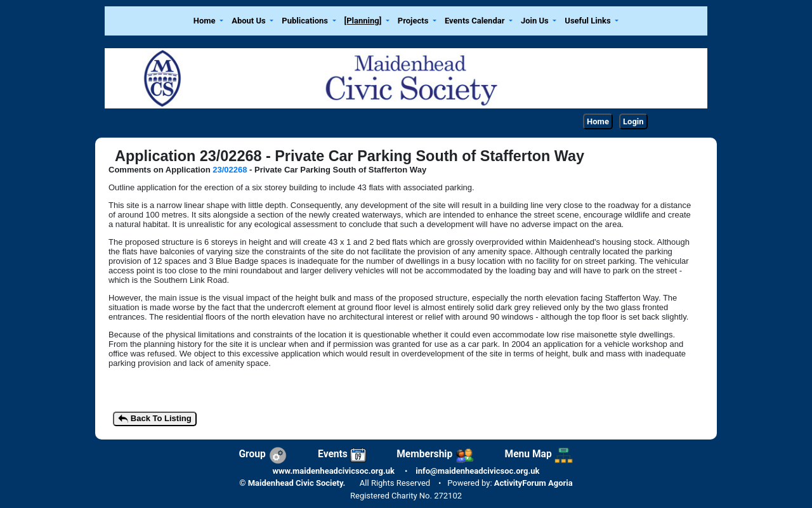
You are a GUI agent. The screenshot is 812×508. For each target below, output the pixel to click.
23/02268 (231, 170)
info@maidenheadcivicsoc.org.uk (477, 471)
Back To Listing (154, 419)
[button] (208, 21)
